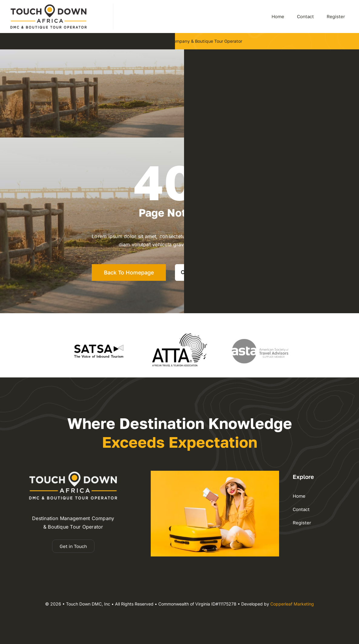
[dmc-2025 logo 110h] (48, 6)
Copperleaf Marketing (292, 604)
